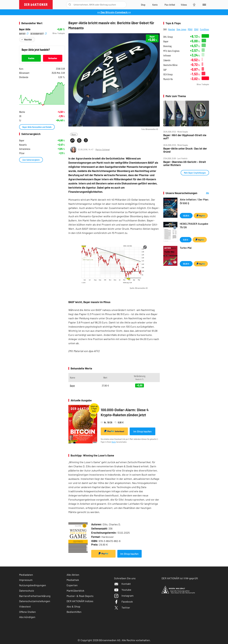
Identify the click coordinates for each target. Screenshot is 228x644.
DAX (165, 29)
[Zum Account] (155, 5)
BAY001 (24, 33)
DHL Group (168, 37)
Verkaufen (53, 58)
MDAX (190, 29)
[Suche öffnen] (70, 5)
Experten (72, 585)
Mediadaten (26, 575)
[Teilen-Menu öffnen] (72, 140)
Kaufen (31, 58)
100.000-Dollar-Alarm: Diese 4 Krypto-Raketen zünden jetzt (125, 412)
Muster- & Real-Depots (80, 596)
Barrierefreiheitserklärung (35, 596)
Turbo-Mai (186, 248)
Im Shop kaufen (142, 431)
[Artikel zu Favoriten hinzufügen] (86, 140)
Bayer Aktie (25, 29)
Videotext (25, 606)
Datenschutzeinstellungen (35, 601)
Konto (114, 442)
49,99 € (186, 216)
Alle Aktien (73, 575)
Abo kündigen (27, 617)
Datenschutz (27, 591)
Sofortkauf (114, 431)
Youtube (123, 590)
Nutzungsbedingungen (33, 585)
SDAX (196, 29)
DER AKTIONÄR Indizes (80, 601)
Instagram (124, 596)
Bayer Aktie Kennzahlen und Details (37, 127)
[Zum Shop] (143, 5)
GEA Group (168, 74)
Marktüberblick (75, 591)
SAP (165, 70)
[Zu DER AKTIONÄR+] (170, 5)
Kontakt (122, 584)
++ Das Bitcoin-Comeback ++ (114, 12)
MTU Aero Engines (171, 51)
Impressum (26, 580)
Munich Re (168, 79)
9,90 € (186, 240)
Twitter (122, 607)
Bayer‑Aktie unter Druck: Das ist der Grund (185, 150)
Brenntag (167, 46)
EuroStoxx (204, 29)
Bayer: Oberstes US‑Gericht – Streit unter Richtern (185, 163)
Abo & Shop (73, 606)
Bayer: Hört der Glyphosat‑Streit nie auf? (185, 137)
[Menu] (204, 5)
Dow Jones (181, 29)
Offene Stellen (27, 612)
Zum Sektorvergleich (31, 160)
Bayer (74, 134)
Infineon (167, 55)
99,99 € (186, 264)
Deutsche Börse (170, 65)
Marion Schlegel (103, 149)
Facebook (123, 602)
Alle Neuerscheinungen (204, 193)
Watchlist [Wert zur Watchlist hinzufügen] (28, 39)
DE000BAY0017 (38, 33)
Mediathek (73, 580)
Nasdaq (172, 29)
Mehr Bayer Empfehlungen (195, 173)
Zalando (167, 60)
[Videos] (184, 5)
